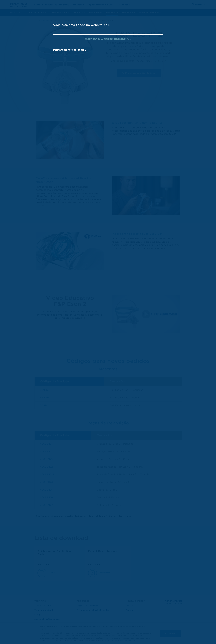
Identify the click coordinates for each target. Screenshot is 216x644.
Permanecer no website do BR (71, 50)
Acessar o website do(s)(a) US (108, 39)
